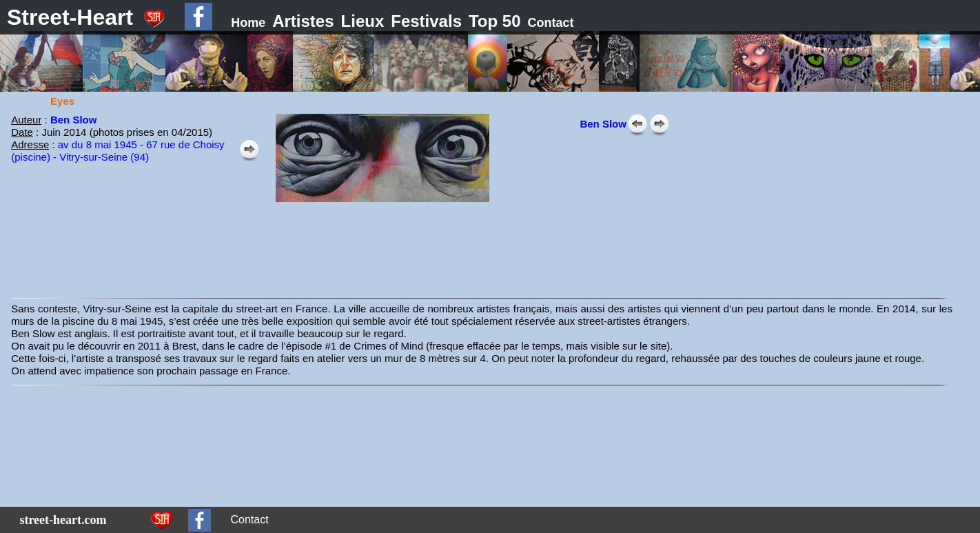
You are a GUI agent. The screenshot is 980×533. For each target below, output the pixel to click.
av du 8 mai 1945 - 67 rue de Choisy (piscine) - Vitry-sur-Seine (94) (118, 151)
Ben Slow (603, 124)
